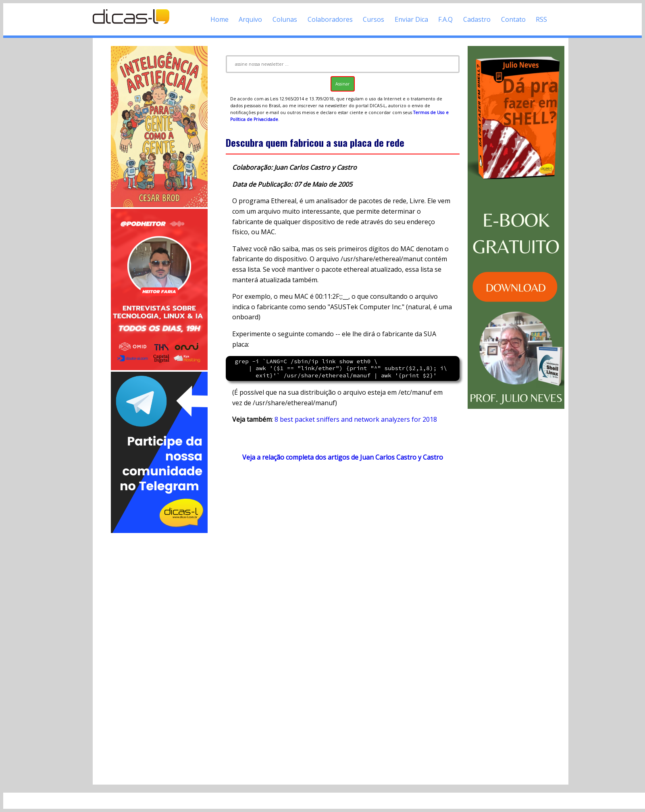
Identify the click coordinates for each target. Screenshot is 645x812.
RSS (541, 19)
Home (220, 19)
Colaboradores (330, 19)
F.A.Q (445, 19)
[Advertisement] (159, 656)
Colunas (285, 19)
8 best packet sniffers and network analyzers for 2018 (356, 419)
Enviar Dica (411, 19)
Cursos (373, 19)
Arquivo (250, 19)
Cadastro (477, 19)
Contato (513, 19)
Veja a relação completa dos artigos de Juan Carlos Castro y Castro (343, 457)
